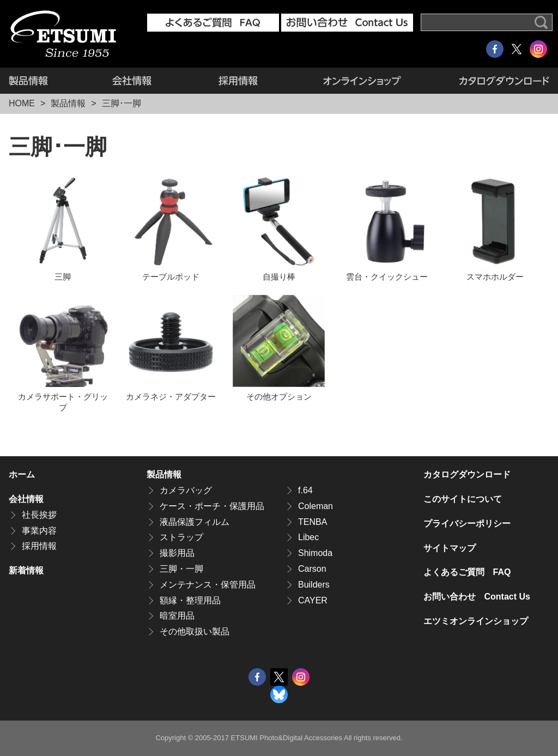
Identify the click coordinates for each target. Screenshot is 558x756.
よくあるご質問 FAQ (467, 572)
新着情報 (26, 570)
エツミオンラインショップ (362, 81)
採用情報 (238, 81)
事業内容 (39, 531)
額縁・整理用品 (190, 600)
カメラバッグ (186, 490)
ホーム (22, 474)
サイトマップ (450, 548)
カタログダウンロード (491, 81)
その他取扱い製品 (195, 631)
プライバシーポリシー (467, 524)
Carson (312, 569)
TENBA (313, 522)
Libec (308, 537)
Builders (314, 585)
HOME (22, 103)
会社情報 (132, 81)
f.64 (305, 490)
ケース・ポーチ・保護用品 (212, 506)
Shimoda (315, 553)
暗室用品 (177, 616)
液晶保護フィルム (195, 522)
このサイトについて (463, 499)
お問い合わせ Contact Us (477, 597)
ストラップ (181, 537)
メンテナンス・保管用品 (208, 585)
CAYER (313, 600)
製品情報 (44, 81)
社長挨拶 (39, 515)
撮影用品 (177, 553)
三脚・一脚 (181, 569)
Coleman (316, 506)
